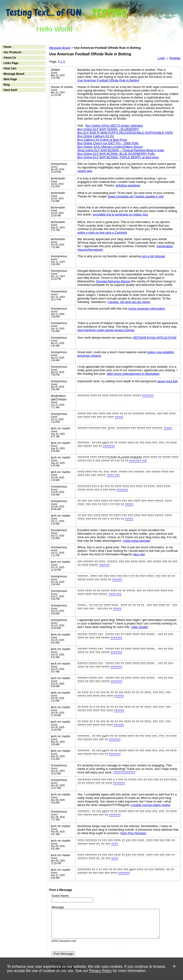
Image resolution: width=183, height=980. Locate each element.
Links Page (11, 63)
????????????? (124, 772)
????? (119, 417)
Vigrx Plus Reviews (133, 833)
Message (58, 907)
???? (115, 844)
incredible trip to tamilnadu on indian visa (120, 214)
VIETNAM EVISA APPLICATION (155, 338)
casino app (85, 171)
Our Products (13, 52)
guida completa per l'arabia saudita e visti (136, 196)
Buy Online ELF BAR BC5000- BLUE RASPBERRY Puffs (116, 154)
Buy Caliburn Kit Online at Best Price (102, 140)
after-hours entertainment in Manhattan (133, 374)
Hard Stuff (10, 90)
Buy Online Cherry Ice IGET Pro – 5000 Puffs (108, 143)
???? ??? (113, 475)
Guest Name (60, 896)
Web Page (10, 79)
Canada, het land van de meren (129, 302)
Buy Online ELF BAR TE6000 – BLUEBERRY (108, 129)
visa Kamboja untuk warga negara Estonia (106, 330)
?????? (104, 565)
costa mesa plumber (137, 541)
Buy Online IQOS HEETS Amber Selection (114, 126)
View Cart (10, 68)
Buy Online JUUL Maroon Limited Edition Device (110, 147)
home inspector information (147, 308)
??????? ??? (138, 461)
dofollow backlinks (128, 185)
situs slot (139, 554)
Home (7, 47)
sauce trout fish (167, 381)
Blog (7, 85)
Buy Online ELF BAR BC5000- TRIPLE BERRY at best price (118, 157)
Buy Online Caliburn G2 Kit (95, 136)
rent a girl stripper (153, 256)
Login (161, 58)
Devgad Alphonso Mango (113, 281)
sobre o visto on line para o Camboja (102, 233)
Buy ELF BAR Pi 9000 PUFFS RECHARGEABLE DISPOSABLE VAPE (125, 133)
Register (175, 58)
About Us (10, 58)
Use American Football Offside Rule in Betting (108, 80)
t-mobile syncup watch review (150, 805)
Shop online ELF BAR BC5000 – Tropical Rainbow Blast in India (121, 150)
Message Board (14, 74)
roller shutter (140, 627)
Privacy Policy (100, 971)
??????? (148, 396)
